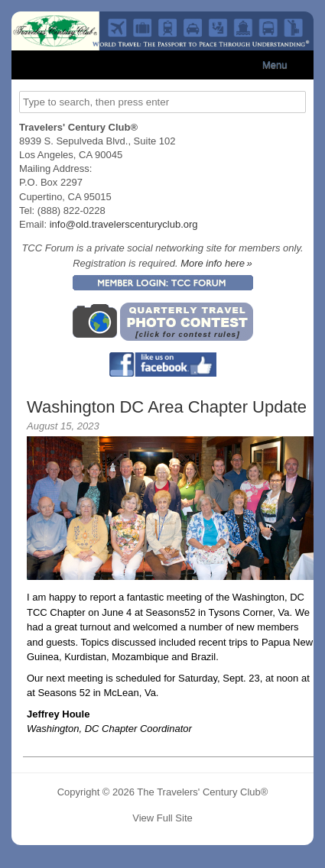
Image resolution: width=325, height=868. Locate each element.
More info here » (216, 263)
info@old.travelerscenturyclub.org (124, 224)
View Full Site (162, 818)
